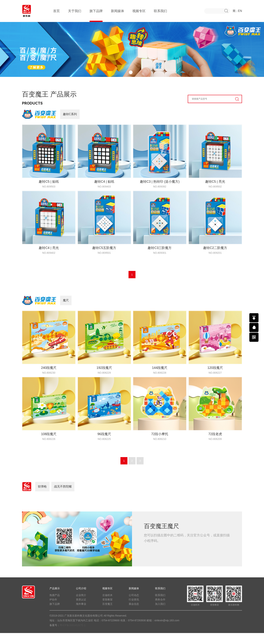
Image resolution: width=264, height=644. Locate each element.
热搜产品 (55, 606)
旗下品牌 (96, 16)
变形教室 (107, 611)
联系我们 (160, 16)
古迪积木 (107, 606)
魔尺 (66, 311)
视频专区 (139, 16)
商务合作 (160, 611)
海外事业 (81, 615)
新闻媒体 (118, 16)
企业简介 (81, 606)
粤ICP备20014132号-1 (73, 636)
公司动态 (134, 606)
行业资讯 (134, 611)
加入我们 (160, 615)
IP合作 (53, 611)
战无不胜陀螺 (63, 497)
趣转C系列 (70, 125)
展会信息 (134, 615)
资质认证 (81, 611)
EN (240, 11)
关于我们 (75, 16)
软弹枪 (42, 497)
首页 (56, 16)
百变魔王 (107, 615)
